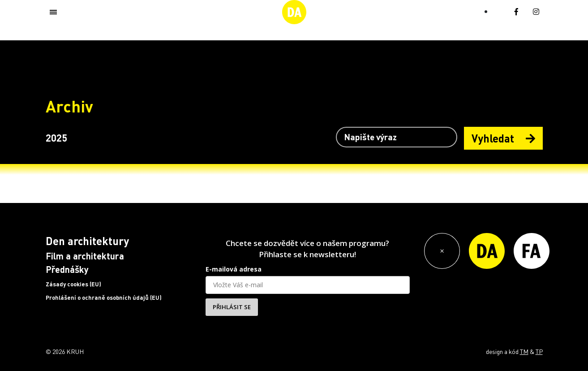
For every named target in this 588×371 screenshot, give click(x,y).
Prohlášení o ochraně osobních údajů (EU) (104, 298)
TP (539, 351)
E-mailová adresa (234, 269)
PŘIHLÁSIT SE (232, 307)
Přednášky (67, 269)
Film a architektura (85, 256)
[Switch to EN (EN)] (498, 10)
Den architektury (87, 241)
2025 (56, 138)
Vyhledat (503, 138)
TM (524, 351)
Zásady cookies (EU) (73, 284)
